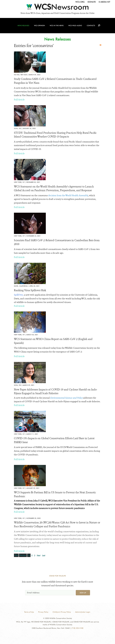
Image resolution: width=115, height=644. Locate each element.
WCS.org (80, 2)
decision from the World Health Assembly (68, 195)
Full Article (19, 100)
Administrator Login (83, 612)
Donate (92, 2)
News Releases (23, 26)
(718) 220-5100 (77, 628)
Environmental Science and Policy (66, 398)
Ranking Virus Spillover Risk (30, 290)
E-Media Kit (104, 2)
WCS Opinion (39, 26)
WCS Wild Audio (75, 26)
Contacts (91, 26)
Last (44, 555)
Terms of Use (29, 612)
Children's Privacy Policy (62, 612)
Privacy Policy (43, 612)
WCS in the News (57, 26)
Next (39, 555)
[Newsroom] (57, 8)
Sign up (83, 593)
